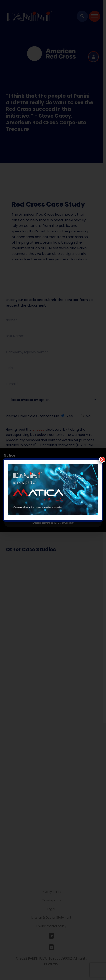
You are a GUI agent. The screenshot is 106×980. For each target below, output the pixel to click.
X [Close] (102, 460)
